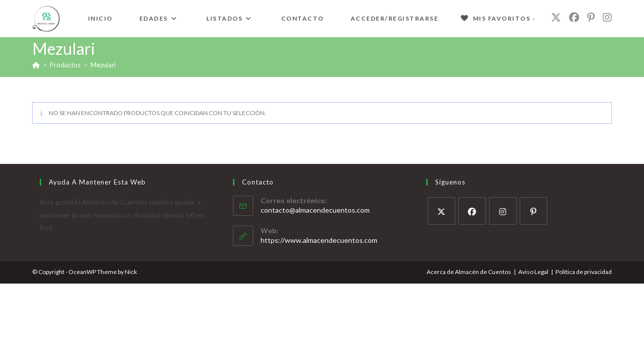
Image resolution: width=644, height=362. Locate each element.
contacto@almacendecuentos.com (315, 210)
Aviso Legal (533, 272)
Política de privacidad (584, 272)
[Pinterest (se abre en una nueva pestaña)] (591, 17)
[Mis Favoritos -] (498, 19)
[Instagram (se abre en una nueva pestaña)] (607, 17)
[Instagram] (503, 211)
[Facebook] (472, 211)
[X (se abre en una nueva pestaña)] (556, 17)
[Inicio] (36, 65)
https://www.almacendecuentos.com (319, 240)
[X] (441, 211)
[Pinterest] (534, 211)
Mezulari (103, 65)
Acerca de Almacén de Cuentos (469, 272)
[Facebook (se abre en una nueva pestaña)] (574, 17)
